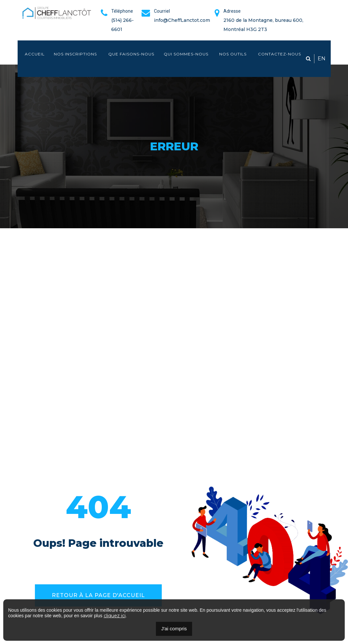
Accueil (35, 54)
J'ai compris (174, 629)
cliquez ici (115, 616)
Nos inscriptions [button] (76, 54)
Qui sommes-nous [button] (186, 54)
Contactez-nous (280, 54)
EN (322, 59)
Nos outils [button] (234, 54)
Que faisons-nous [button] (131, 54)
